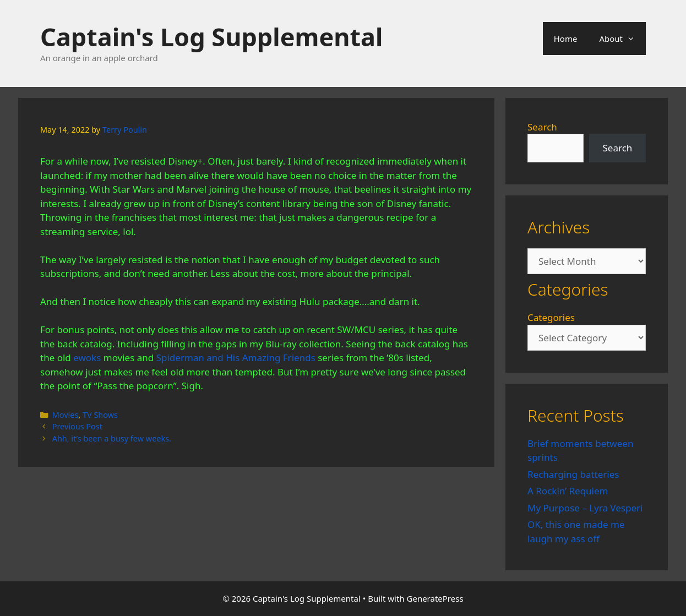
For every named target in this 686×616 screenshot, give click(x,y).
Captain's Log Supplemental (211, 37)
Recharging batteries (573, 474)
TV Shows (100, 415)
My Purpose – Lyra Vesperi (585, 508)
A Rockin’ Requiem (568, 491)
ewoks (87, 358)
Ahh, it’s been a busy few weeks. (112, 438)
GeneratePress (435, 598)
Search (542, 127)
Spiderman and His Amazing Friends (236, 358)
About (622, 39)
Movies (66, 415)
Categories (551, 317)
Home (566, 39)
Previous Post (77, 426)
